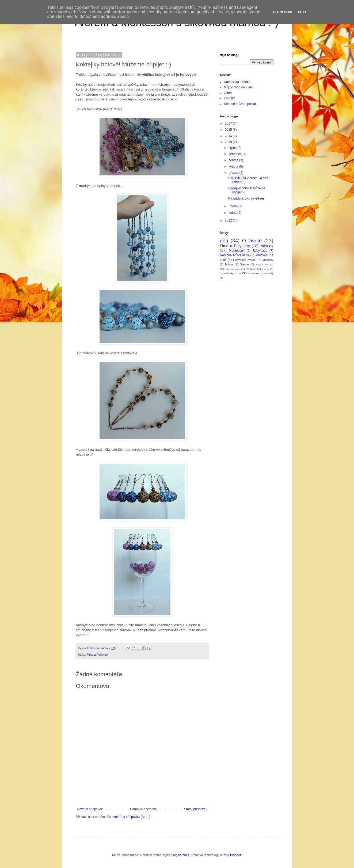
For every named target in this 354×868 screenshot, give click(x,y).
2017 (229, 123)
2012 (229, 220)
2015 (229, 130)
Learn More (283, 12)
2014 (229, 136)
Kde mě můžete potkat (240, 104)
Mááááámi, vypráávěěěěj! (246, 198)
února (233, 206)
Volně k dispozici (260, 269)
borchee (184, 855)
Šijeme (244, 264)
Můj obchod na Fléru (239, 87)
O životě (252, 241)
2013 (229, 142)
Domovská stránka (143, 809)
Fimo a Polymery (98, 655)
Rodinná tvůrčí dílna (235, 255)
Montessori (237, 251)
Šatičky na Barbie (249, 273)
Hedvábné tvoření (245, 260)
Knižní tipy (262, 264)
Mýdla (229, 264)
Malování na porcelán (232, 269)
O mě (228, 93)
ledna (233, 213)
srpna (233, 148)
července (235, 154)
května (234, 167)
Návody (267, 246)
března (234, 173)
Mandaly (268, 260)
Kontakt (229, 98)
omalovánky (227, 273)
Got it (303, 12)
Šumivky (268, 273)
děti (224, 241)
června (234, 160)
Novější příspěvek (90, 809)
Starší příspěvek (196, 809)
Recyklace (260, 251)
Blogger (236, 855)
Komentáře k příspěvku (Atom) (129, 817)
